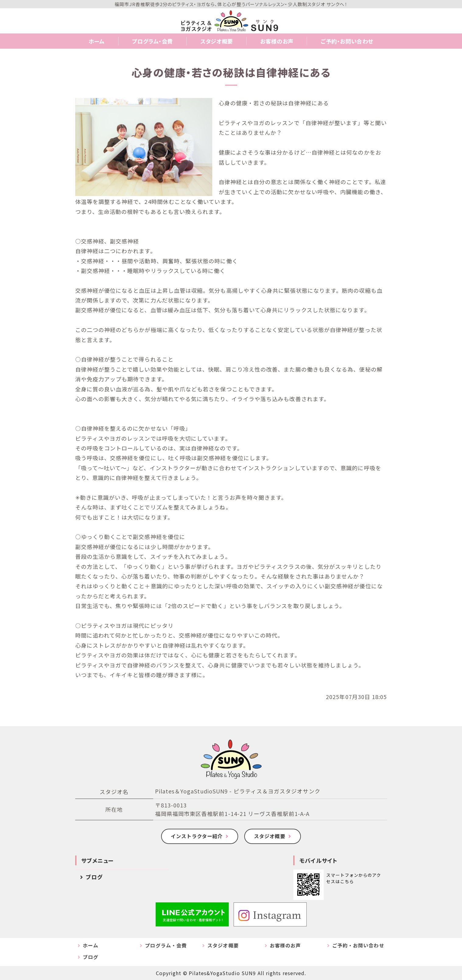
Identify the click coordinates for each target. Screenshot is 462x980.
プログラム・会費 (153, 41)
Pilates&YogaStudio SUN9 (222, 973)
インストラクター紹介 (197, 836)
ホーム (97, 41)
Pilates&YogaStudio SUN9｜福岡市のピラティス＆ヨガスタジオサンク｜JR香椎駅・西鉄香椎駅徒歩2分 (231, 21)
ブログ (94, 877)
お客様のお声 (277, 41)
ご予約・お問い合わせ (347, 41)
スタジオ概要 (217, 41)
